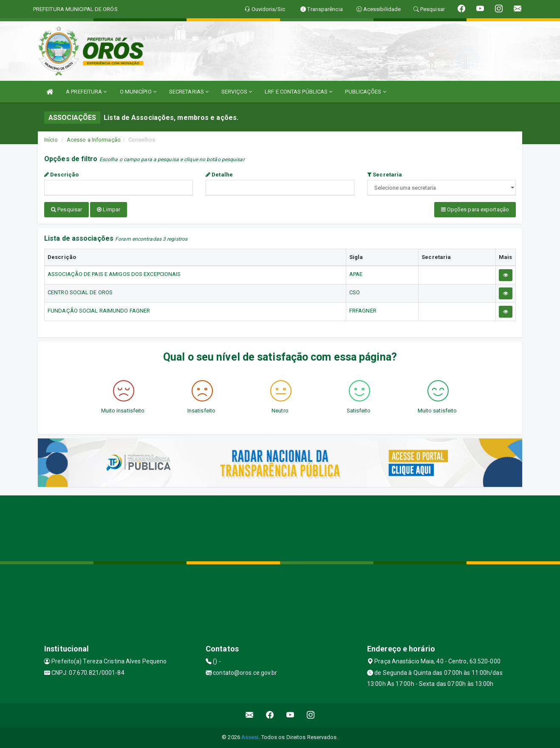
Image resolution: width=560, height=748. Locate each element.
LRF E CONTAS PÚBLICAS (298, 92)
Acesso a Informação (94, 140)
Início (51, 140)
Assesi (250, 737)
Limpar (109, 209)
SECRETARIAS (189, 92)
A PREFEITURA (86, 92)
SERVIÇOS (237, 92)
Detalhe (219, 175)
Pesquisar (66, 209)
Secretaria (385, 175)
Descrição (61, 175)
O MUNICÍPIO (138, 92)
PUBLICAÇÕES (365, 92)
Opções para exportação (475, 209)
